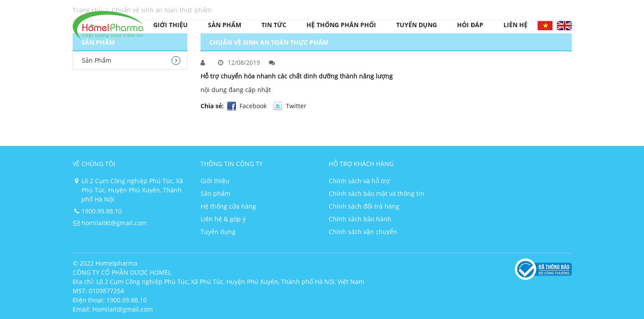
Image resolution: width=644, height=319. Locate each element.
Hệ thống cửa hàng (228, 206)
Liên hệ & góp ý (223, 219)
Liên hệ (516, 25)
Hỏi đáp (470, 25)
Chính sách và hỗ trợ (359, 181)
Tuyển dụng (417, 25)
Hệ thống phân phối (341, 25)
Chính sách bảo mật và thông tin (377, 193)
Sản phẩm (225, 25)
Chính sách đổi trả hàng (364, 206)
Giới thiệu (171, 25)
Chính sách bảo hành (360, 219)
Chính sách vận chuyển (363, 232)
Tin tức (274, 25)
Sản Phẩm (97, 60)
